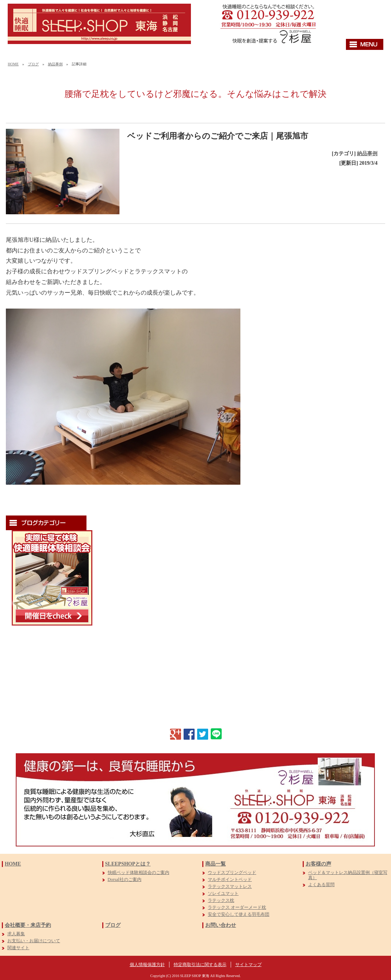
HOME (13, 64)
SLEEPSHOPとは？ (128, 864)
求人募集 (16, 934)
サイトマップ (248, 965)
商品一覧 (215, 864)
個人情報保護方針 (147, 965)
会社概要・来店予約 (28, 925)
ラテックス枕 (221, 900)
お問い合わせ (221, 925)
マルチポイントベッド (230, 879)
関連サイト (18, 948)
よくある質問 (321, 885)
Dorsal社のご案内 (125, 879)
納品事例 (55, 64)
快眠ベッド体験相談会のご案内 (139, 872)
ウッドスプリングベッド (232, 872)
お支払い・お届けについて (34, 941)
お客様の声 (318, 864)
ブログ (33, 64)
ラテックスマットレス (230, 886)
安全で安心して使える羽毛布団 (239, 914)
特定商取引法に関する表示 (200, 965)
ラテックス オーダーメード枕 (237, 907)
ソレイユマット (223, 893)
